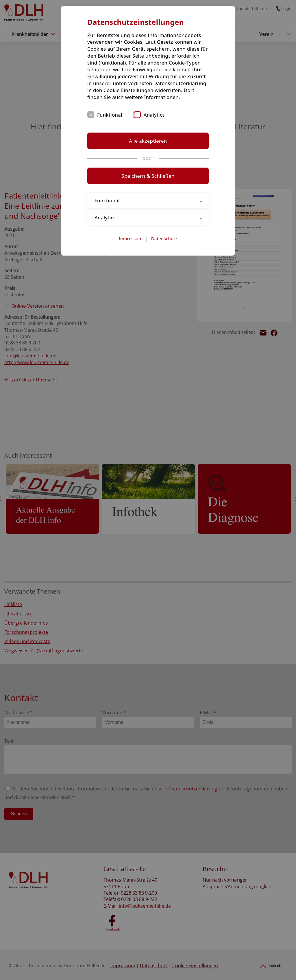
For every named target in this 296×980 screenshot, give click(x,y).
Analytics (154, 115)
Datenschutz (164, 238)
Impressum (131, 238)
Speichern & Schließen (148, 176)
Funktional (110, 115)
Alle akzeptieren (148, 141)
